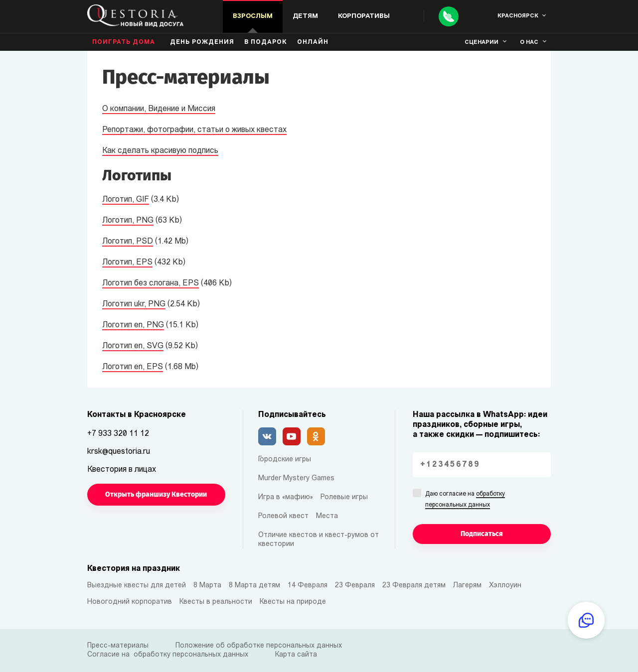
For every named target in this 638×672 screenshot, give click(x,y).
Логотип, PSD (128, 242)
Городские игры (285, 460)
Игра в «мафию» (286, 497)
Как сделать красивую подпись (160, 151)
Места (327, 516)
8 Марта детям (254, 586)
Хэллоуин (505, 586)
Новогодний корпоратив (130, 602)
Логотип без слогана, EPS (151, 283)
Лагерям (467, 586)
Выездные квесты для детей (137, 586)
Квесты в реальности (216, 602)
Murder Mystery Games (296, 478)
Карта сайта (296, 655)
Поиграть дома (124, 42)
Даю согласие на (465, 500)
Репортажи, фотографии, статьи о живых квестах (194, 130)
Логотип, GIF (126, 200)
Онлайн (313, 42)
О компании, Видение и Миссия (159, 109)
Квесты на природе (293, 602)
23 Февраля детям (414, 586)
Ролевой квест (283, 516)
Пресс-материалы (118, 646)
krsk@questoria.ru (119, 452)
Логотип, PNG (128, 221)
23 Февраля (355, 586)
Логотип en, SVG (133, 346)
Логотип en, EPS (133, 367)
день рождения (202, 42)
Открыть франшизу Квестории (156, 494)
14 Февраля (308, 586)
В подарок (266, 42)
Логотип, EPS (127, 263)
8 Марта (207, 586)
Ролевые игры (344, 497)
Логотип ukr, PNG (134, 304)
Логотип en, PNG (133, 325)
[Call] (449, 16)
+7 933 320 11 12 (118, 434)
